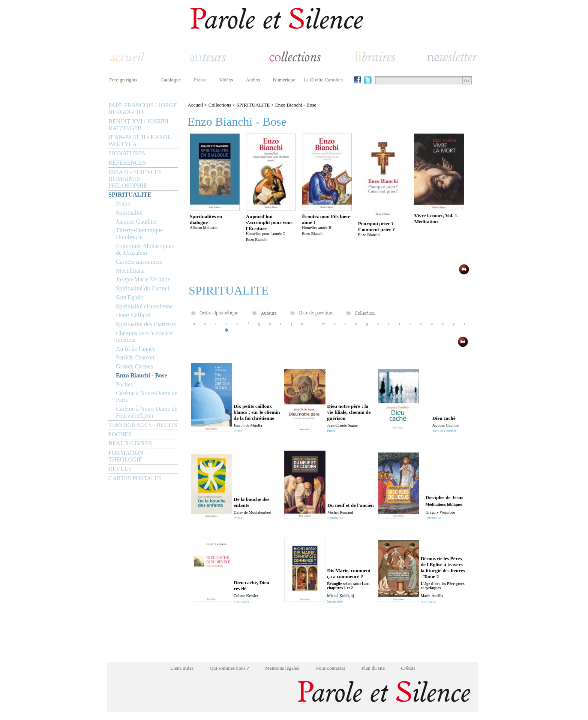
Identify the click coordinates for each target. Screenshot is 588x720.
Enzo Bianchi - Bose (141, 375)
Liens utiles (182, 668)
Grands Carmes (134, 366)
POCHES (120, 434)
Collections (220, 105)
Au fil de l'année (136, 349)
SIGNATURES (127, 153)
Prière (123, 204)
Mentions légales (282, 668)
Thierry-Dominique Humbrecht (139, 234)
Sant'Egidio (130, 297)
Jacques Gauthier (136, 222)
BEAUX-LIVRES (130, 443)
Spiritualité (129, 213)
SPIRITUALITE (130, 195)
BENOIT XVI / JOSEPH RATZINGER (138, 125)
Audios (253, 80)
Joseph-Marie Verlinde (143, 279)
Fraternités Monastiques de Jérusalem (145, 249)
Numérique (284, 80)
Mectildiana (130, 271)
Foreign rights (123, 80)
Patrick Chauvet (135, 357)
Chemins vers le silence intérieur (144, 336)
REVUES (120, 469)
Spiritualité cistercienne (144, 306)
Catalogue (171, 80)
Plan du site (373, 668)
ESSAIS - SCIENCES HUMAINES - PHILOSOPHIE (135, 179)
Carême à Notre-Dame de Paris (147, 396)
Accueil (195, 105)
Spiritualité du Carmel (142, 288)
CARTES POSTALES (135, 478)
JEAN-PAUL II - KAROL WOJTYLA (140, 141)
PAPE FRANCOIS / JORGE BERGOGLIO (143, 109)
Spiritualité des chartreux (146, 324)
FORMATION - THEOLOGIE (128, 456)
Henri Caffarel (133, 315)
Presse (200, 80)
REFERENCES (127, 163)
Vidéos (226, 80)
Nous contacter (330, 668)
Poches (124, 384)
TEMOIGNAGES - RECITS (143, 425)
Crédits (408, 668)
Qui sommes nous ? (229, 668)
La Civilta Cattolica (323, 80)
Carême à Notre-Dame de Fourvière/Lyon (147, 412)
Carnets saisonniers (139, 262)
